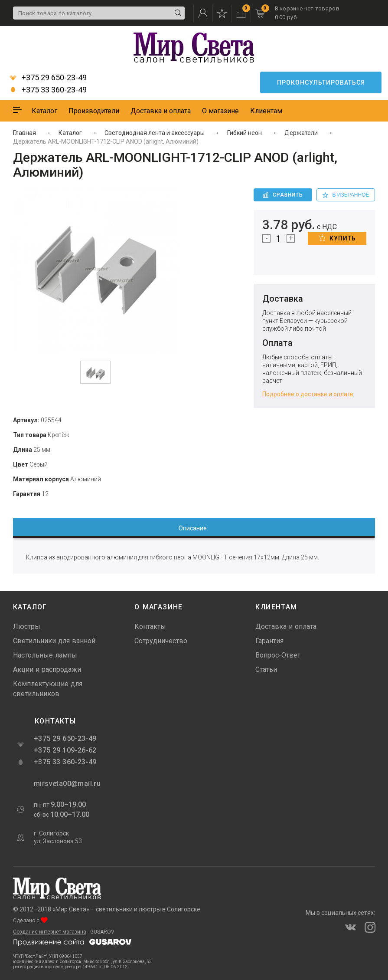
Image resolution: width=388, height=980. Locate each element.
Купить (337, 238)
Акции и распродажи (47, 669)
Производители (94, 111)
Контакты (150, 626)
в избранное (346, 195)
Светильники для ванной (54, 641)
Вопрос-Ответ (278, 655)
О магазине (220, 111)
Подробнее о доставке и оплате (308, 394)
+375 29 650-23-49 (48, 78)
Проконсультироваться (321, 82)
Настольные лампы (45, 655)
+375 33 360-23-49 (48, 90)
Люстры (27, 626)
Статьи (266, 669)
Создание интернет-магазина (50, 932)
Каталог (44, 111)
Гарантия (269, 641)
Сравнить (283, 195)
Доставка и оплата (161, 111)
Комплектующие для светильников (48, 689)
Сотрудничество (161, 641)
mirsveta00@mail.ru (66, 784)
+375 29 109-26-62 (65, 750)
